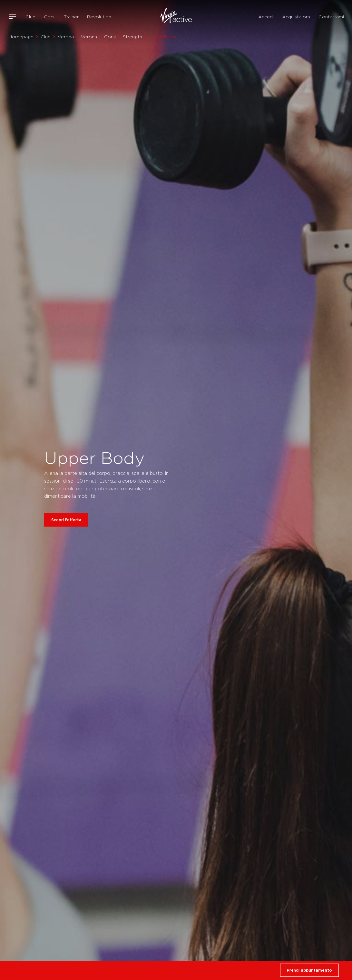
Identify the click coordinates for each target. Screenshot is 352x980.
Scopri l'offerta (66, 520)
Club (30, 17)
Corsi (50, 17)
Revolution (99, 17)
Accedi (266, 17)
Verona (66, 37)
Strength (132, 37)
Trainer (71, 17)
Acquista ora (296, 17)
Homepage (21, 37)
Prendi (309, 970)
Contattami (331, 17)
